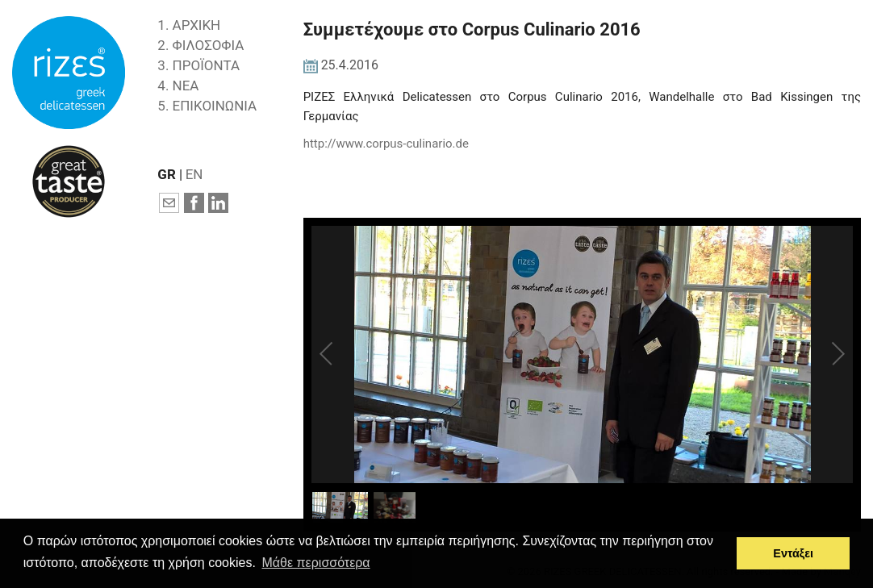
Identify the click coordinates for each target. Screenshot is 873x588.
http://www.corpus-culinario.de (386, 144)
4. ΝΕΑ (178, 85)
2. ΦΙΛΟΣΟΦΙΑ (200, 45)
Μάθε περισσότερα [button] (316, 563)
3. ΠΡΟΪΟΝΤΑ (198, 65)
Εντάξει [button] (793, 553)
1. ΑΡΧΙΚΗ (189, 25)
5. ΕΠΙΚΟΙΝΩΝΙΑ (207, 106)
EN (194, 174)
